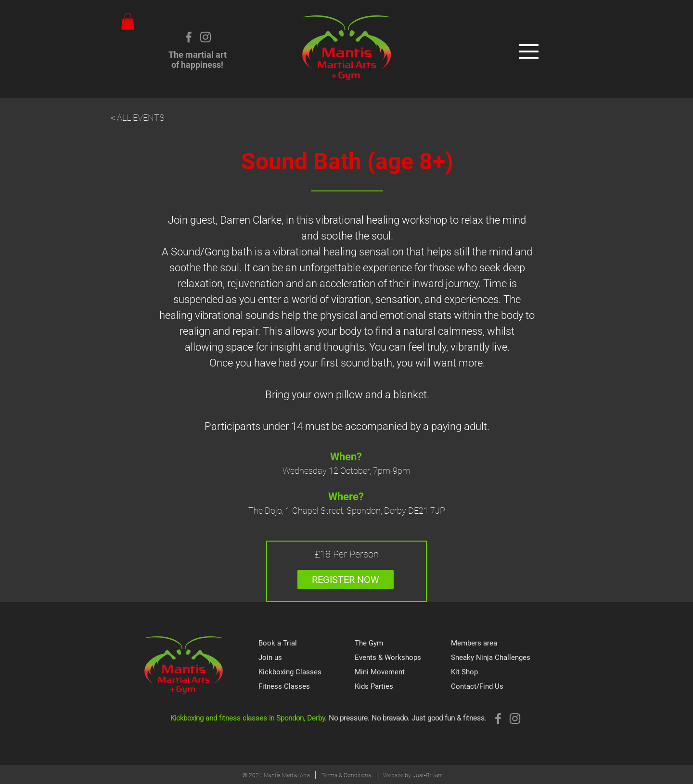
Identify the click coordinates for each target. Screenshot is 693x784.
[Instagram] (205, 37)
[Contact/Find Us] (499, 687)
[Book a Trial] (307, 644)
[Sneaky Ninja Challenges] (499, 658)
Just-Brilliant (428, 775)
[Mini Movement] (403, 672)
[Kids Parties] (403, 687)
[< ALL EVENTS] (145, 118)
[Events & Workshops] (403, 658)
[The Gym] (403, 644)
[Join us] (307, 658)
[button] (128, 21)
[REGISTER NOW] (346, 580)
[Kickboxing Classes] (307, 672)
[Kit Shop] (499, 672)
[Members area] (499, 644)
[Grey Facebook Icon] (189, 37)
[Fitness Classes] (307, 687)
